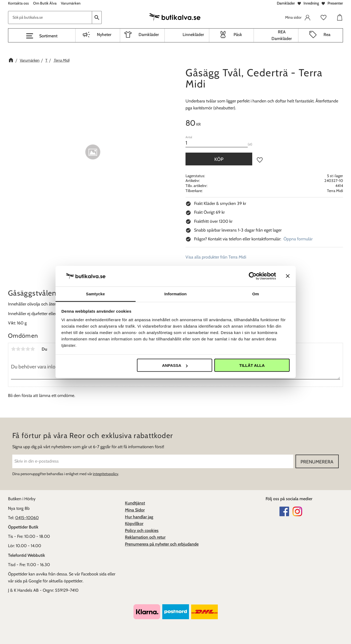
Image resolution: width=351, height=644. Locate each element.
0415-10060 (27, 518)
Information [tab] (176, 294)
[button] (42, 36)
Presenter (335, 3)
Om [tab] (256, 294)
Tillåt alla (252, 365)
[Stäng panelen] (288, 276)
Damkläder (286, 3)
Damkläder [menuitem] (149, 35)
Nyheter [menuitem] (104, 35)
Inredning (311, 3)
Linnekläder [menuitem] (193, 35)
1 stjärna (13, 349)
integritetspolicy (106, 474)
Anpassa (175, 365)
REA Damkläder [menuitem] (282, 35)
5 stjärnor (33, 349)
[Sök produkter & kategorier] (50, 17)
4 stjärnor (28, 349)
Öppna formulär (298, 239)
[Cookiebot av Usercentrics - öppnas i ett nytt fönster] (253, 276)
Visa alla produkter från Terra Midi (216, 257)
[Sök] (97, 17)
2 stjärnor (18, 349)
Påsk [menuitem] (238, 35)
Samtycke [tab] (95, 294)
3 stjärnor (23, 349)
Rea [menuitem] (327, 35)
